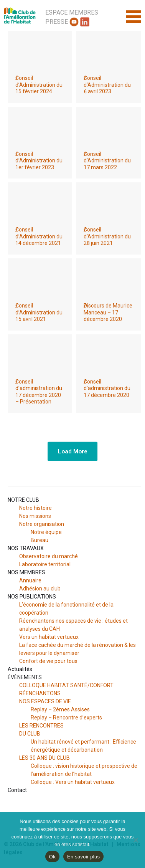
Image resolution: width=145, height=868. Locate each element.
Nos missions (35, 516)
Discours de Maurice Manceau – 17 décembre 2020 (108, 312)
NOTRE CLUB (23, 500)
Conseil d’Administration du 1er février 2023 (39, 161)
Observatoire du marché (49, 556)
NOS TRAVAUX (26, 548)
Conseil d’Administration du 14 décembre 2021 (39, 236)
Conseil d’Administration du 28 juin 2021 (107, 236)
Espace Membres (72, 12)
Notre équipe (46, 532)
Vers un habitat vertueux (49, 637)
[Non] (135, 840)
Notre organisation (42, 524)
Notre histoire (35, 508)
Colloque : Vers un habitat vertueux (73, 782)
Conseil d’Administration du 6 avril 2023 (107, 85)
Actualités (20, 669)
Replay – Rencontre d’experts (66, 718)
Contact (17, 790)
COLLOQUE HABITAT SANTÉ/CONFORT (66, 685)
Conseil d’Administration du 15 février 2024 (39, 85)
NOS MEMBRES (26, 572)
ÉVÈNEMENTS (25, 677)
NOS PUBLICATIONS (32, 597)
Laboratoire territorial (45, 564)
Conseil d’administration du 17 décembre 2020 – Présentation (39, 392)
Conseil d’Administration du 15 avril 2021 (39, 312)
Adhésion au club (40, 589)
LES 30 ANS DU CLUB (44, 758)
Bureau (40, 540)
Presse (57, 22)
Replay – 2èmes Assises (60, 709)
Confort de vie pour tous (49, 661)
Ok (52, 857)
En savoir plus (83, 857)
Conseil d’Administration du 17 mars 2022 (107, 161)
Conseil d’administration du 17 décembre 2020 (107, 388)
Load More (73, 451)
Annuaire (30, 580)
